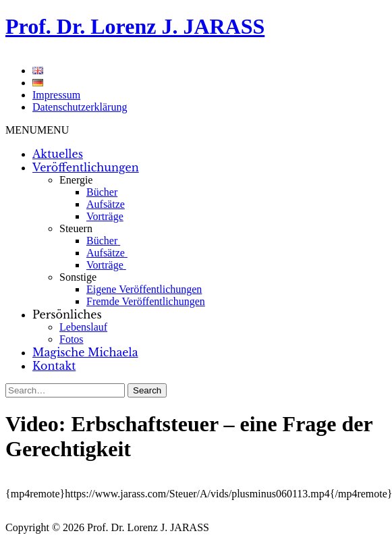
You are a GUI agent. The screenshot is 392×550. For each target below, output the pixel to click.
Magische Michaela (85, 352)
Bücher (102, 192)
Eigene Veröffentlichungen (144, 289)
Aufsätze (106, 204)
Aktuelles (58, 154)
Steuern (76, 228)
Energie (76, 180)
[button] (37, 130)
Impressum (56, 95)
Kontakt (54, 366)
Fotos (72, 339)
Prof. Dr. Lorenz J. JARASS (135, 26)
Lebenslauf (83, 327)
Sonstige (78, 277)
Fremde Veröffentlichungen (146, 301)
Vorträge (105, 216)
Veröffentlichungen (86, 167)
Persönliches (67, 314)
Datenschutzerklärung (80, 107)
